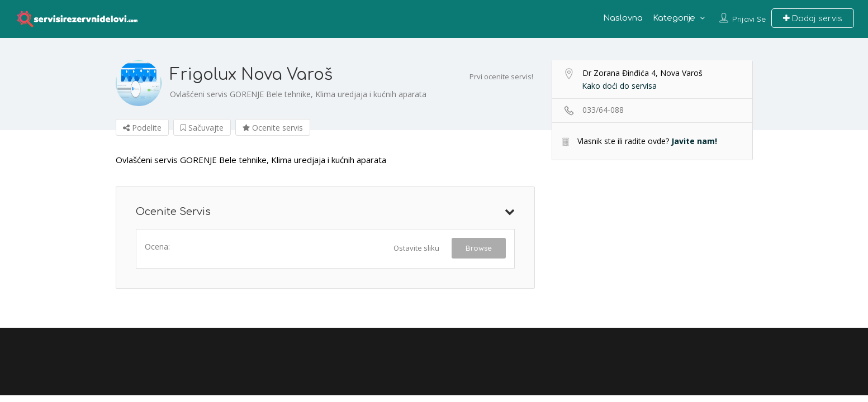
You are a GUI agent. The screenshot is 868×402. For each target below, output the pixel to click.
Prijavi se (749, 19)
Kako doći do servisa (619, 86)
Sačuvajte (202, 128)
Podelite (142, 128)
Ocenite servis (273, 128)
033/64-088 (603, 110)
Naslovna (623, 18)
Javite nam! (694, 141)
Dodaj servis (813, 18)
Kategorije (674, 18)
